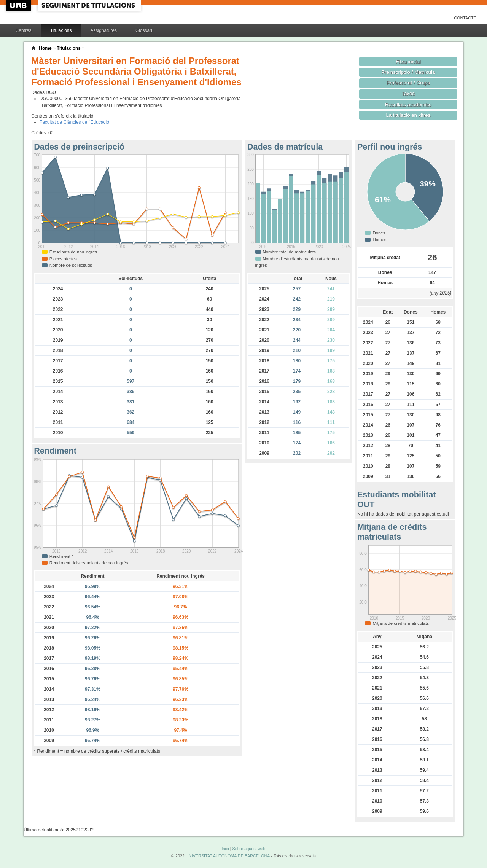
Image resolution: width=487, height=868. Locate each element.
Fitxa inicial (408, 61)
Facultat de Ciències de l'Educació (74, 122)
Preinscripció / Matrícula (408, 72)
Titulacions (61, 30)
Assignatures (104, 30)
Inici (225, 849)
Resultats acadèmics (408, 104)
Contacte (465, 18)
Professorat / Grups (408, 83)
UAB (19, 6)
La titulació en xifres (408, 115)
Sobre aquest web (249, 849)
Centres (24, 30)
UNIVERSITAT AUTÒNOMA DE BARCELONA (228, 856)
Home (45, 48)
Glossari (144, 30)
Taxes (408, 93)
